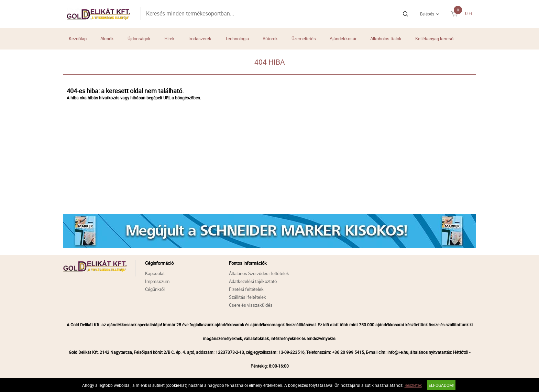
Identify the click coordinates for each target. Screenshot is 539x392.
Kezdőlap (78, 39)
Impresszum (157, 281)
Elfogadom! (441, 385)
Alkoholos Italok (386, 39)
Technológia (237, 39)
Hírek (169, 39)
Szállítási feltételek (247, 297)
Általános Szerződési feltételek (259, 273)
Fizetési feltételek (246, 289)
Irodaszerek (200, 39)
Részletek (413, 385)
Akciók (107, 39)
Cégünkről (155, 289)
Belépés (427, 14)
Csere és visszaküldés (251, 305)
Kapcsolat (155, 273)
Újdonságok (139, 39)
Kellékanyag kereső (434, 39)
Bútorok (270, 39)
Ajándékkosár (343, 39)
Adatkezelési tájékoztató (253, 281)
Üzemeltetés (304, 39)
